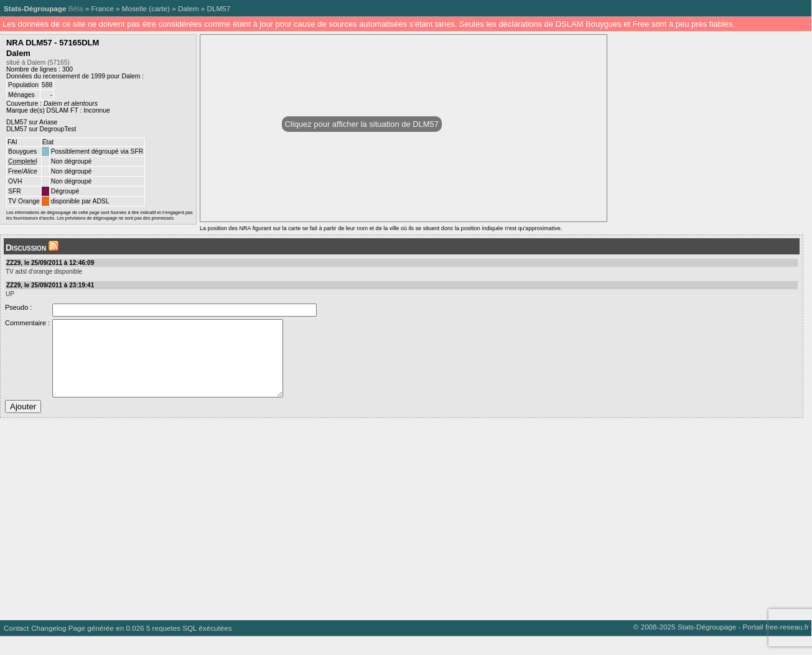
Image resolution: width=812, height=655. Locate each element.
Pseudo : (18, 307)
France (103, 8)
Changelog (49, 647)
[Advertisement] (373, 533)
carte (159, 8)
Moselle (134, 8)
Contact (16, 647)
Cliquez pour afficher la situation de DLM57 (362, 124)
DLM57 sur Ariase (32, 122)
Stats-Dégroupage (35, 8)
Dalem (189, 8)
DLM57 (219, 8)
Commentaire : (27, 323)
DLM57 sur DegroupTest (41, 129)
